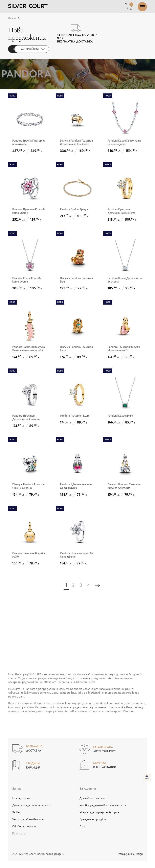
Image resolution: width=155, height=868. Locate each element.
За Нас (16, 812)
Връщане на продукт (93, 819)
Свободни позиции (24, 826)
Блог (82, 826)
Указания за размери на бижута (99, 812)
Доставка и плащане (92, 798)
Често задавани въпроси (28, 819)
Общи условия (21, 798)
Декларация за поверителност (32, 805)
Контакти (19, 834)
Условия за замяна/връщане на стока (103, 805)
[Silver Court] (28, 6)
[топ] (147, 777)
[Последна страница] (97, 585)
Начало (15, 18)
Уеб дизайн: (130, 854)
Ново (12, 96)
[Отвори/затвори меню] (142, 7)
